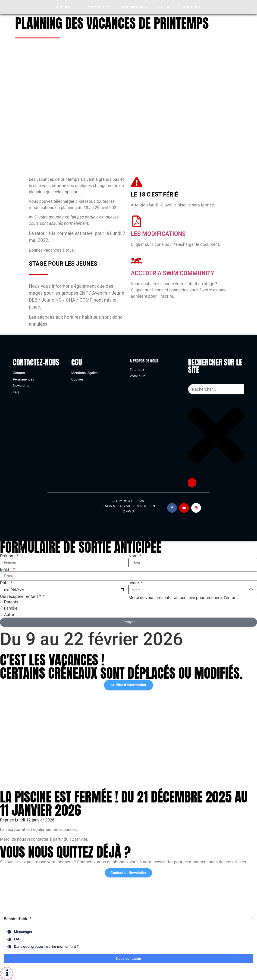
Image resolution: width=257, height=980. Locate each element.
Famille (11, 608)
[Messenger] (128, 932)
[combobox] (216, 389)
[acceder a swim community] (137, 261)
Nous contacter (128, 959)
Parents (11, 602)
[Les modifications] (137, 221)
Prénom (8, 556)
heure (134, 583)
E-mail (6, 569)
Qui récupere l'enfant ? (21, 596)
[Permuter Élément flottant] (6, 974)
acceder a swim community (172, 273)
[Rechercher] (192, 483)
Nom (133, 556)
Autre (9, 614)
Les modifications (158, 234)
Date (5, 583)
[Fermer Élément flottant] (253, 919)
